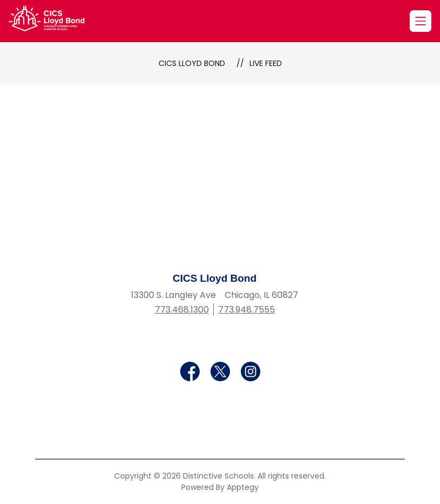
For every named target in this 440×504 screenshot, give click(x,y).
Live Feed (266, 63)
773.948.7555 (247, 310)
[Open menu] (421, 21)
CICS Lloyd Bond (192, 63)
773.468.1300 (182, 310)
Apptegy (243, 487)
